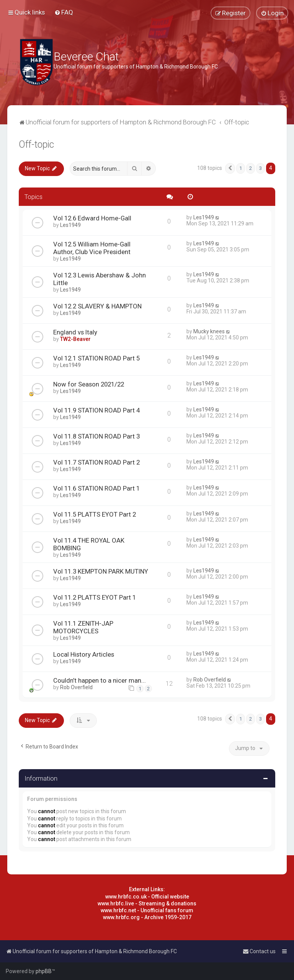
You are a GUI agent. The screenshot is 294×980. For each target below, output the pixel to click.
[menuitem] (64, 12)
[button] (230, 168)
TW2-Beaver (75, 339)
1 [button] (241, 168)
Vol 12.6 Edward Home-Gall (92, 218)
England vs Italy (75, 332)
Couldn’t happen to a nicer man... (100, 680)
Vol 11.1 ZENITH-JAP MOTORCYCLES (83, 627)
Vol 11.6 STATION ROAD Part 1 (96, 488)
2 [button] (251, 168)
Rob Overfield (76, 687)
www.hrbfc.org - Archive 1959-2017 (147, 917)
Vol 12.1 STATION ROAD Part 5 (96, 358)
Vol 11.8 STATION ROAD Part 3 (96, 436)
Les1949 (70, 225)
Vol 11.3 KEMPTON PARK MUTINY (101, 571)
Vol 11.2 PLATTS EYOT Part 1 (95, 597)
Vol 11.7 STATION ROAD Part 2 (96, 462)
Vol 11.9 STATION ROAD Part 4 (96, 410)
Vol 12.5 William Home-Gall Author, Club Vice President (92, 248)
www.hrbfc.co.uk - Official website (147, 897)
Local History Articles (84, 654)
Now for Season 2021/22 (89, 384)
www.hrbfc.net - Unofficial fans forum (147, 910)
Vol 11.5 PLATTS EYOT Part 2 (95, 514)
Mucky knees (209, 331)
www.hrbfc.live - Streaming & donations (147, 903)
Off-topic (36, 144)
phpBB (44, 971)
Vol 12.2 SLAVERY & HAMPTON (97, 306)
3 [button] (261, 168)
